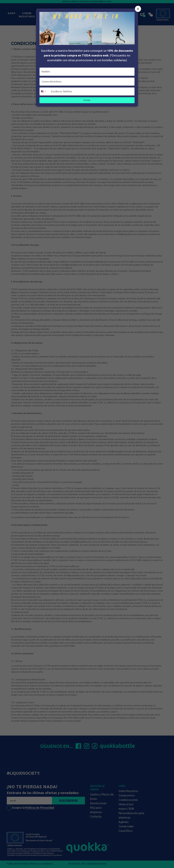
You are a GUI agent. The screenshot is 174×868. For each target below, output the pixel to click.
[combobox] (45, 91)
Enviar (87, 100)
